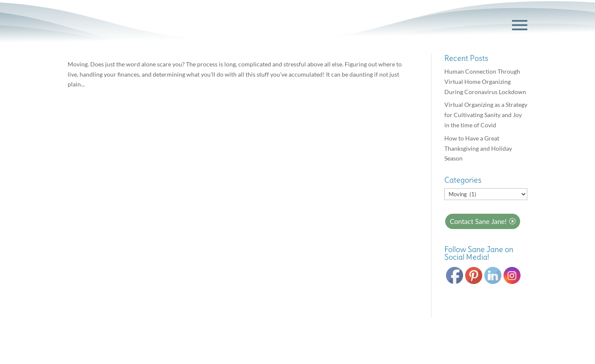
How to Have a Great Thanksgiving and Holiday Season (478, 148)
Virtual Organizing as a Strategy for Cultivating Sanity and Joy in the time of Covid (486, 115)
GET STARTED (468, 25)
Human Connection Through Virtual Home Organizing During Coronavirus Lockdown (485, 82)
